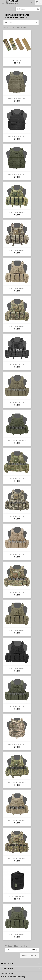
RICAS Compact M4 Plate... (17, 212)
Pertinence (21, 22)
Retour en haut (29, 956)
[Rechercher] (28, 9)
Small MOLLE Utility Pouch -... (17, 896)
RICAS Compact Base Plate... (17, 98)
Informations (7, 974)
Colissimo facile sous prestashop (13, 977)
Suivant (34, 950)
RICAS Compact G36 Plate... (17, 440)
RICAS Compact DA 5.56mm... (17, 364)
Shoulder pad (17, 60)
